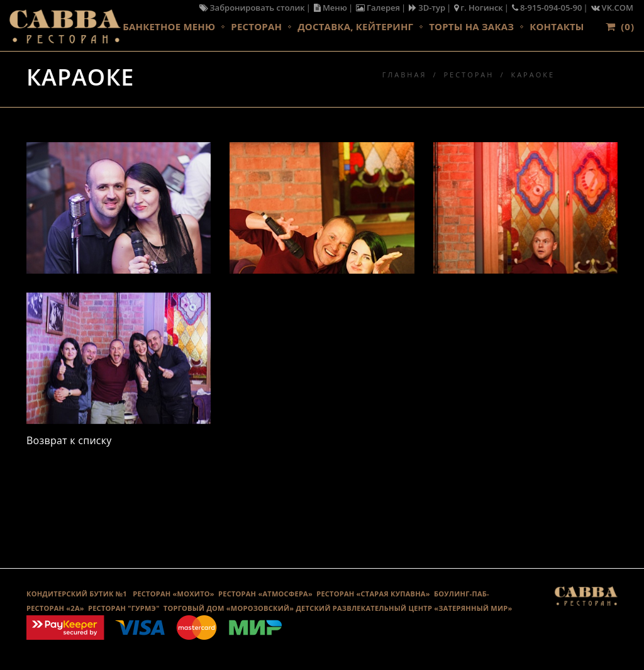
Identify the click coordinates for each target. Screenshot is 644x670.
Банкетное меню (169, 26)
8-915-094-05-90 (547, 8)
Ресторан (256, 26)
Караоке (533, 75)
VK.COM (612, 8)
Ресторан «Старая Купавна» (373, 594)
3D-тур (427, 8)
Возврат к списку (69, 440)
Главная (405, 75)
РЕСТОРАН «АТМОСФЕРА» (265, 594)
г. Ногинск (479, 8)
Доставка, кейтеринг (355, 26)
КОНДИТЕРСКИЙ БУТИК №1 (77, 594)
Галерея (378, 8)
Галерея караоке (322, 503)
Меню (330, 8)
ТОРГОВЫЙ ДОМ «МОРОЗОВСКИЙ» (229, 608)
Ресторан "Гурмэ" (124, 608)
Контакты (557, 26)
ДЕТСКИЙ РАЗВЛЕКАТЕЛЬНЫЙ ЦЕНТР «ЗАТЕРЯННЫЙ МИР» (404, 608)
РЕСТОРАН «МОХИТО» (174, 594)
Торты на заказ (471, 26)
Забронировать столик (252, 8)
